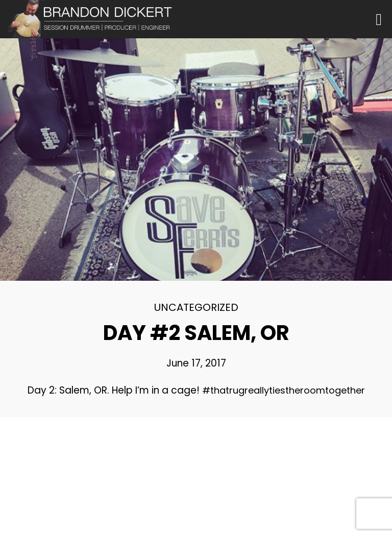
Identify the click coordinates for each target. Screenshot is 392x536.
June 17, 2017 (196, 363)
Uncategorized (196, 307)
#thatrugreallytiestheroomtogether (284, 390)
